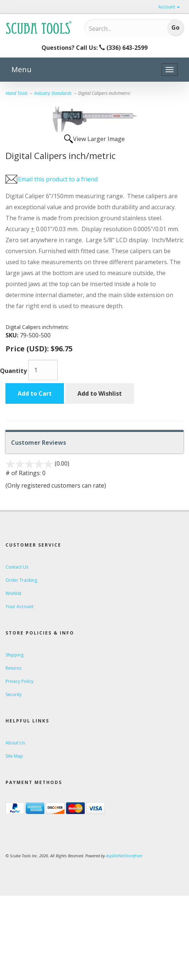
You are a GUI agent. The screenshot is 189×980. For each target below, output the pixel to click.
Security (14, 694)
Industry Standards (53, 93)
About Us (15, 743)
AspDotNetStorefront (124, 856)
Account (169, 7)
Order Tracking (21, 580)
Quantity (13, 371)
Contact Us (17, 567)
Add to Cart (35, 393)
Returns (13, 668)
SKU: (13, 335)
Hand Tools (17, 93)
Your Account (19, 607)
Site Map (14, 756)
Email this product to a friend (58, 179)
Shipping (14, 655)
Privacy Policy (19, 681)
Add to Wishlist (100, 393)
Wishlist (13, 593)
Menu (21, 69)
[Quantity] (43, 370)
